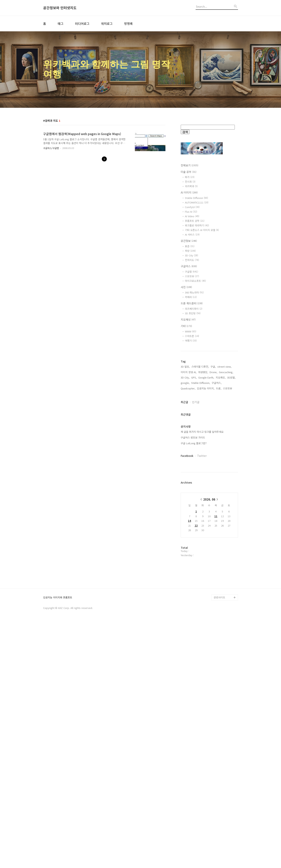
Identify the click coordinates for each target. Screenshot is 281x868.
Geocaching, (226, 494)
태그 (61, 24)
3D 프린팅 (193, 313)
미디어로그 (82, 24)
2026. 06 (209, 622)
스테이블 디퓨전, (200, 489)
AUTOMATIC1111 (197, 202)
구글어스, (217, 505)
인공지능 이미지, (206, 511)
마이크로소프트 (195, 281)
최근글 (184, 524)
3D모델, (231, 500)
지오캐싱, (221, 500)
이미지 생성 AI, (189, 494)
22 (196, 648)
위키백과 (191, 186)
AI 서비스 (192, 235)
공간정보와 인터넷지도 (60, 8)
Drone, (213, 494)
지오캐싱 (188, 319)
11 (216, 638)
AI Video (192, 216)
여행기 (191, 341)
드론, (219, 511)
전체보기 (189, 165)
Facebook (187, 578)
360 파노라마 (194, 292)
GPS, (194, 500)
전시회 (190, 182)
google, (185, 505)
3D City (192, 255)
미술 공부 (189, 172)
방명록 (128, 24)
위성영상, (203, 494)
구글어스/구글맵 (51, 148)
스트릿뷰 (192, 276)
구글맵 (192, 272)
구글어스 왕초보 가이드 (193, 560)
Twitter (202, 578)
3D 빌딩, (185, 489)
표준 (190, 246)
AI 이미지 (189, 192)
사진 (186, 287)
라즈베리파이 (194, 309)
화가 (190, 177)
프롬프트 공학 (195, 221)
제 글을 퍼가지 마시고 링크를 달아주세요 (202, 554)
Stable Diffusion (196, 198)
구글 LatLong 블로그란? (194, 565)
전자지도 (192, 260)
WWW (191, 331)
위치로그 (107, 24)
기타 (186, 326)
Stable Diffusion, (201, 505)
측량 (190, 251)
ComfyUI (192, 207)
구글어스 (189, 266)
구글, (213, 489)
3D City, (185, 500)
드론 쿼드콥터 (192, 303)
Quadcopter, (188, 511)
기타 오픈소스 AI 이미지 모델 (202, 230)
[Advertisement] (209, 416)
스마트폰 (192, 336)
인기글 (196, 524)
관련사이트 (219, 842)
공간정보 (189, 241)
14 (189, 643)
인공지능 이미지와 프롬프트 (58, 843)
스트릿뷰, (228, 511)
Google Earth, (206, 500)
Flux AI (191, 212)
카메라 (191, 297)
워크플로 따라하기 (197, 225)
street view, (224, 489)
